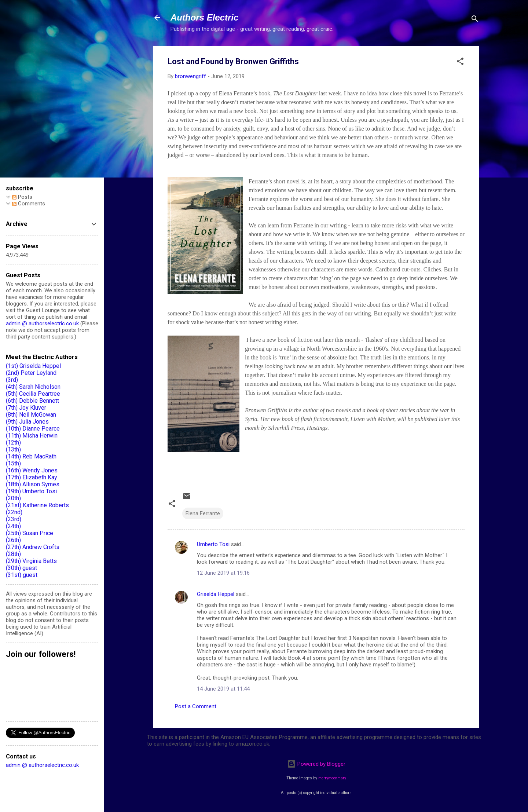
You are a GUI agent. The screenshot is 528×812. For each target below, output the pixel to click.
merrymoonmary (332, 778)
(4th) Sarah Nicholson (33, 387)
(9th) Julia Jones (27, 422)
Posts (22, 197)
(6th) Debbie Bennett (32, 401)
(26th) (13, 540)
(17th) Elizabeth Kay (32, 477)
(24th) (13, 526)
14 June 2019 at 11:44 (223, 689)
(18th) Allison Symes (33, 484)
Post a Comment (196, 706)
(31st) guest (22, 575)
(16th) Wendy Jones (32, 470)
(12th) (13, 442)
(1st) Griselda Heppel (33, 366)
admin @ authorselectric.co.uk (42, 323)
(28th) (13, 554)
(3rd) (12, 380)
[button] (460, 63)
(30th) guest (21, 568)
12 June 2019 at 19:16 (223, 573)
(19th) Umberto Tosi (31, 491)
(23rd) (14, 519)
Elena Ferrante (203, 513)
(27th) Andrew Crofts (33, 547)
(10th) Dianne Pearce (33, 429)
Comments (29, 204)
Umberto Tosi (213, 544)
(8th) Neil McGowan (31, 415)
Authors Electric (204, 17)
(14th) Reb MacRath (31, 456)
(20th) (13, 498)
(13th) (13, 449)
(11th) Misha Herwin (32, 436)
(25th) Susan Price (30, 533)
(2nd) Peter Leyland (31, 373)
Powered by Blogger (316, 764)
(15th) (13, 463)
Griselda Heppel (216, 594)
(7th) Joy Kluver (26, 408)
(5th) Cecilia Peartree (33, 394)
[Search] (475, 20)
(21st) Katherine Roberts (37, 505)
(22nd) (14, 512)
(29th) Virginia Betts (31, 561)
